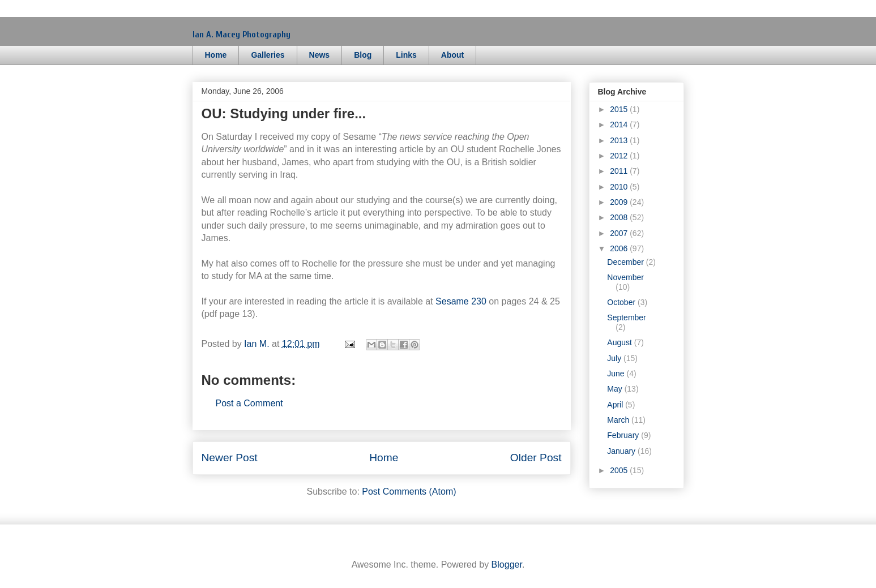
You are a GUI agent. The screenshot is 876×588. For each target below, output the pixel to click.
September (626, 317)
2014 (620, 125)
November (625, 277)
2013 (620, 140)
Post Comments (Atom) (409, 492)
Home (216, 55)
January (622, 451)
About (452, 55)
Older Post (536, 458)
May (616, 389)
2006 (620, 248)
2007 (620, 233)
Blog (363, 55)
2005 (620, 470)
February (624, 435)
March (619, 420)
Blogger (507, 565)
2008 (620, 217)
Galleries (268, 55)
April (616, 405)
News (320, 55)
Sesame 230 (461, 301)
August (620, 342)
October (622, 302)
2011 (620, 171)
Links (406, 55)
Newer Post (230, 458)
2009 (620, 202)
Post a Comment (249, 403)
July (615, 358)
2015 (620, 109)
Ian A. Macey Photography (242, 35)
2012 (620, 156)
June (617, 374)
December (626, 262)
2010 (620, 187)
